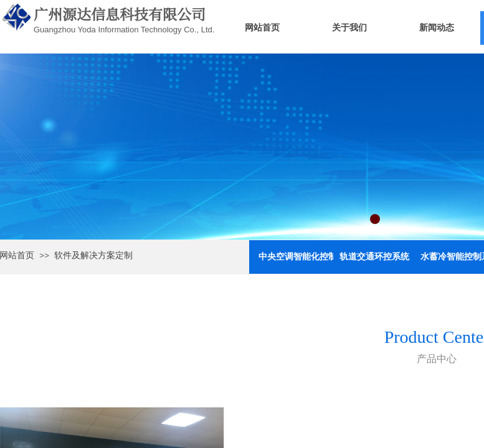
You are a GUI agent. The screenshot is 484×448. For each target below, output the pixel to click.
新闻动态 (437, 28)
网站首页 (262, 28)
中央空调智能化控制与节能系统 (296, 257)
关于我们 (349, 28)
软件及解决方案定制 (93, 255)
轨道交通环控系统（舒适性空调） (377, 257)
